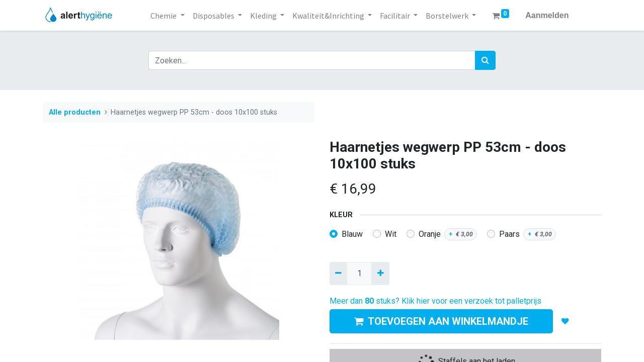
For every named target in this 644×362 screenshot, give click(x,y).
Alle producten (75, 112)
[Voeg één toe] (380, 274)
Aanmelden (547, 15)
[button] (565, 321)
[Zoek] (485, 60)
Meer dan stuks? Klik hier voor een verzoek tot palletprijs (435, 301)
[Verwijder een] (338, 274)
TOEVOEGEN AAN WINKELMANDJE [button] (441, 321)
